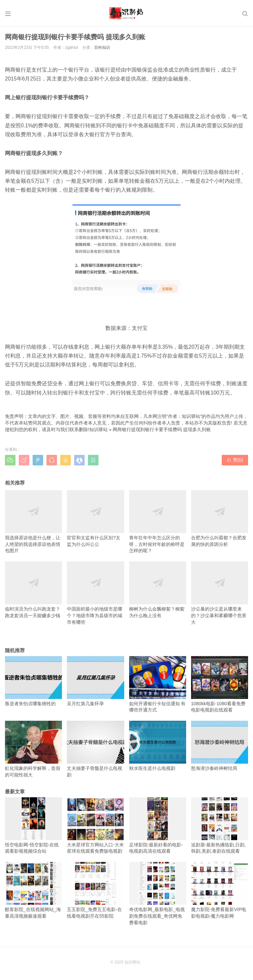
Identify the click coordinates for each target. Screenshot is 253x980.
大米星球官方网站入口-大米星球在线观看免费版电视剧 (95, 826)
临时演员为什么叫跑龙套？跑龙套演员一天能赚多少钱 (33, 590)
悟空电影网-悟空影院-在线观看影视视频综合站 (33, 826)
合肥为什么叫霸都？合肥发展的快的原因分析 (220, 519)
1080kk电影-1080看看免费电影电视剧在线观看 (220, 684)
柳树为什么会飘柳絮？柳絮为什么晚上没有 (158, 590)
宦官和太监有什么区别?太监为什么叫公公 (95, 519)
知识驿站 (98, 429)
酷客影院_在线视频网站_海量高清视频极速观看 (33, 890)
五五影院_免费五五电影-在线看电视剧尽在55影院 (95, 890)
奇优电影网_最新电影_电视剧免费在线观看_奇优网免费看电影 (158, 893)
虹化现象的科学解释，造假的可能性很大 (33, 749)
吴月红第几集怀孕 (95, 681)
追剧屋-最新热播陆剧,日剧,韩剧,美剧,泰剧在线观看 (220, 826)
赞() (235, 460)
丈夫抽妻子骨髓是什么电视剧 (95, 749)
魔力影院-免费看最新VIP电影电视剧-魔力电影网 (220, 890)
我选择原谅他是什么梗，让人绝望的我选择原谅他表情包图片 (33, 522)
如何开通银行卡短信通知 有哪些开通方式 (158, 684)
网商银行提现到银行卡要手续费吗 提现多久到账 (162, 429)
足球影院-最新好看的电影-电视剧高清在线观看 (158, 826)
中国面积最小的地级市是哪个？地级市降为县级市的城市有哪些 (95, 593)
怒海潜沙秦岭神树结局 (220, 746)
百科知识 (102, 47)
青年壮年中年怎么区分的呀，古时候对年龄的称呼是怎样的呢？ (158, 522)
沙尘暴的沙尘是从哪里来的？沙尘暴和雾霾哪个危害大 (220, 593)
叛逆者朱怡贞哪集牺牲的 (33, 681)
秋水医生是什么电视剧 (158, 746)
